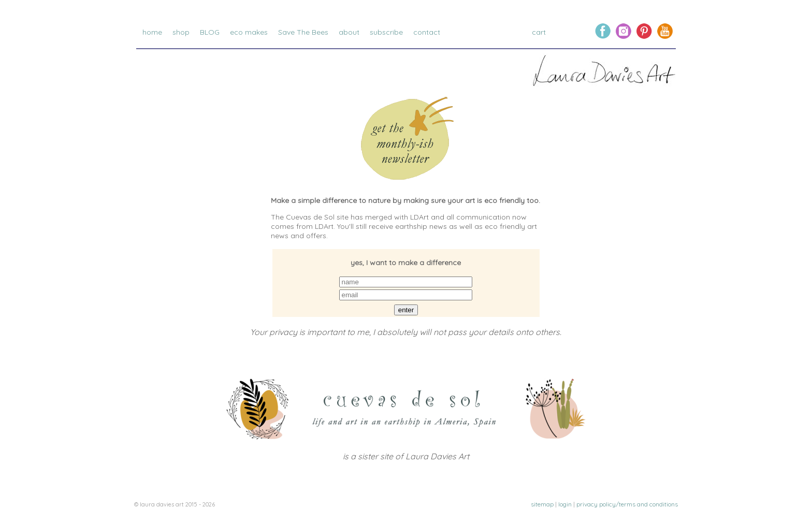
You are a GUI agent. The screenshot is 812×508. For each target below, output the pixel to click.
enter (406, 310)
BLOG (210, 32)
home (152, 32)
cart (540, 32)
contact (427, 32)
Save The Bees (303, 32)
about (349, 32)
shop (181, 32)
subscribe (386, 32)
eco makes (249, 32)
